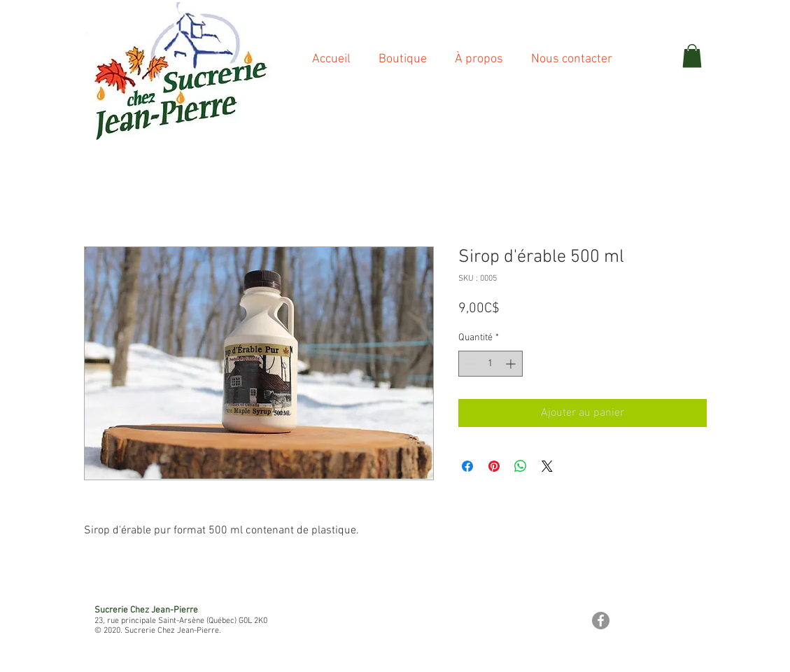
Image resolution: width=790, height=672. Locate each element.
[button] (692, 56)
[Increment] (512, 364)
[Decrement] (469, 364)
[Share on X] (547, 466)
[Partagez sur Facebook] (467, 466)
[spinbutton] (491, 364)
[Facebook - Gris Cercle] (601, 621)
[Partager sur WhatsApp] (521, 466)
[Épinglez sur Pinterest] (494, 466)
